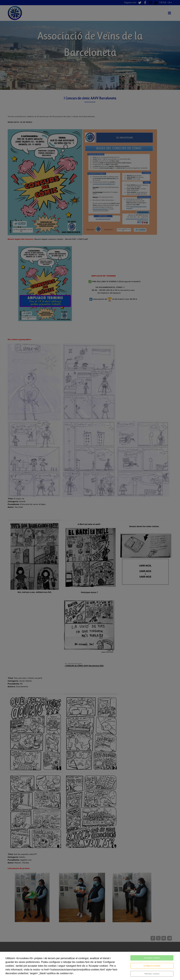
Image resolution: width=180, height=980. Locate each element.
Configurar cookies (152, 966)
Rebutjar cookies (152, 974)
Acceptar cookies (152, 958)
